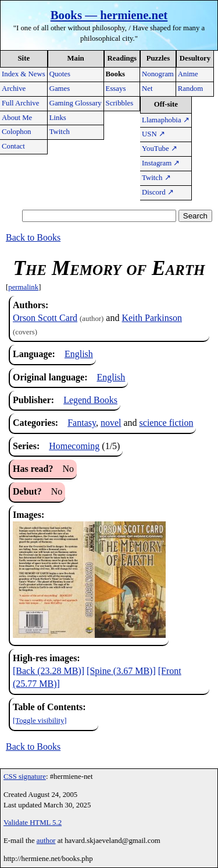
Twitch (60, 132)
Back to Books (33, 237)
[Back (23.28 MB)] (49, 671)
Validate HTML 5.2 (33, 823)
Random (190, 89)
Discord (158, 192)
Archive (14, 89)
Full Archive (20, 103)
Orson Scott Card (45, 318)
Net (147, 89)
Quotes (60, 74)
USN (153, 134)
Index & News (24, 74)
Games (60, 89)
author (46, 841)
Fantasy (82, 423)
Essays (116, 89)
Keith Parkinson (152, 318)
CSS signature (25, 777)
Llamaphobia (166, 120)
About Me (17, 118)
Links (58, 118)
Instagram (161, 163)
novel (111, 423)
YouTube (160, 149)
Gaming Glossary (76, 103)
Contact (13, 146)
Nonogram (158, 74)
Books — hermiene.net (109, 15)
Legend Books (90, 400)
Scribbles (120, 103)
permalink (23, 287)
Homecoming (74, 446)
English (79, 354)
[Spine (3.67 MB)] (121, 671)
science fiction (167, 423)
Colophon (16, 132)
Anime (188, 74)
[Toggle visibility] (40, 721)
